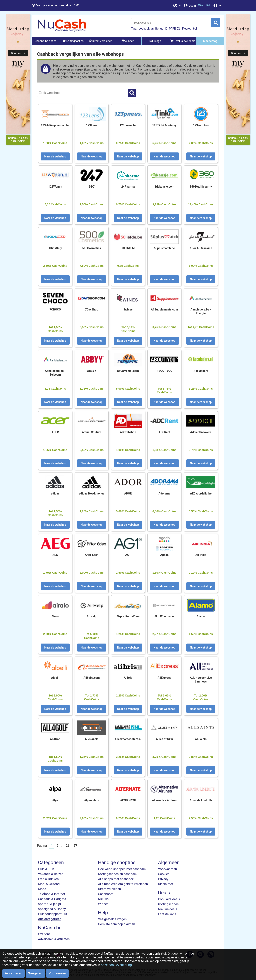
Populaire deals (169, 899)
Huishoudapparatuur (53, 914)
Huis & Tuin (46, 869)
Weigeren (35, 973)
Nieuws (103, 899)
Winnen (103, 904)
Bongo (159, 29)
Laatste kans (167, 914)
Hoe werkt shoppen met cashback (122, 869)
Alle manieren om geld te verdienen (123, 884)
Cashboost (106, 894)
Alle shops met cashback (116, 879)
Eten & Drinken (48, 879)
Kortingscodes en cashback (118, 874)
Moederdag (210, 41)
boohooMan (146, 29)
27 (75, 846)
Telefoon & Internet (51, 894)
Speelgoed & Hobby (52, 909)
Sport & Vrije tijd (49, 904)
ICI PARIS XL (173, 29)
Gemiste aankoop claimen (116, 924)
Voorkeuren (57, 973)
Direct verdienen (109, 889)
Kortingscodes (168, 904)
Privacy (163, 879)
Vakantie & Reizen (51, 874)
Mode (42, 889)
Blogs (155, 41)
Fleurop (187, 29)
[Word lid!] (204, 5)
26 (68, 846)
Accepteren (13, 973)
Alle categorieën (50, 919)
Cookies (164, 874)
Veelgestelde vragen (112, 919)
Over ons (44, 934)
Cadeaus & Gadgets (52, 899)
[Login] (189, 5)
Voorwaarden (167, 869)
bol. (195, 29)
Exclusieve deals (183, 41)
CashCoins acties (46, 41)
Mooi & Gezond (49, 884)
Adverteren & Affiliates (54, 939)
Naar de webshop (55, 156)
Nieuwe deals (167, 909)
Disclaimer (165, 884)
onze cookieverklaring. (117, 965)
